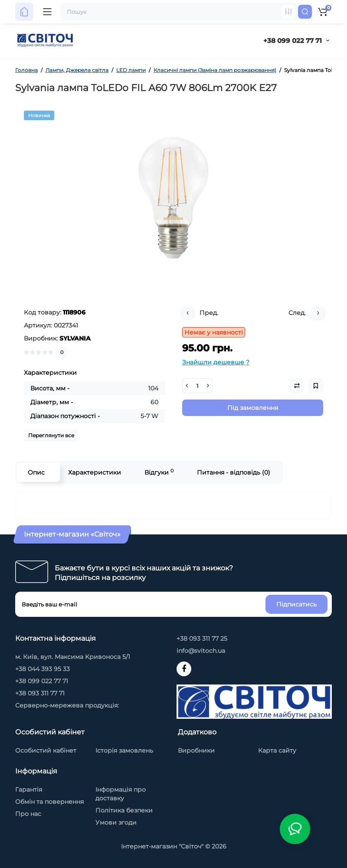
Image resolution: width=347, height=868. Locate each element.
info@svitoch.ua (201, 651)
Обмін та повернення (49, 802)
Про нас (28, 814)
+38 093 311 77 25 (202, 639)
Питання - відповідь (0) (234, 472)
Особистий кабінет (46, 750)
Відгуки (159, 472)
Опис (36, 472)
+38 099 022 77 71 (293, 41)
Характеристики (95, 472)
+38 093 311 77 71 (40, 693)
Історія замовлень (124, 750)
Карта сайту (277, 750)
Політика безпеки (124, 810)
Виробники (196, 750)
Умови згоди (116, 822)
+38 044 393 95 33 (43, 669)
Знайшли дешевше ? (216, 362)
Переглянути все (51, 435)
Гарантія (29, 789)
